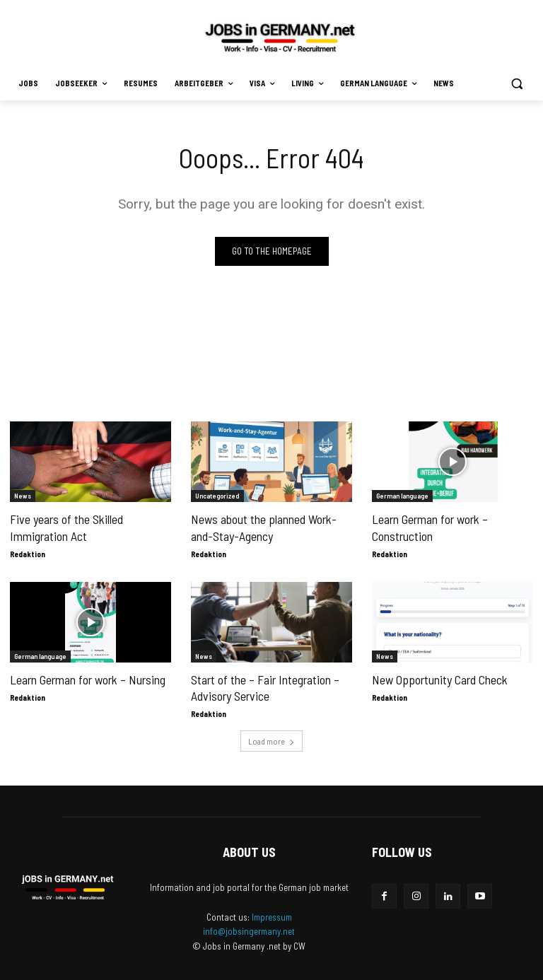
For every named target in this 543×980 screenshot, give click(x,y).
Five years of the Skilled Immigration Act (64, 527)
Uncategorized (217, 496)
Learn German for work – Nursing (85, 678)
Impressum (272, 914)
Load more (271, 738)
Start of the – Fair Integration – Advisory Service (263, 686)
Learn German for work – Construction (428, 527)
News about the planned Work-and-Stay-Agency (261, 527)
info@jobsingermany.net (249, 928)
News (23, 496)
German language (402, 496)
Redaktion (28, 553)
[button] (516, 84)
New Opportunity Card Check (437, 678)
